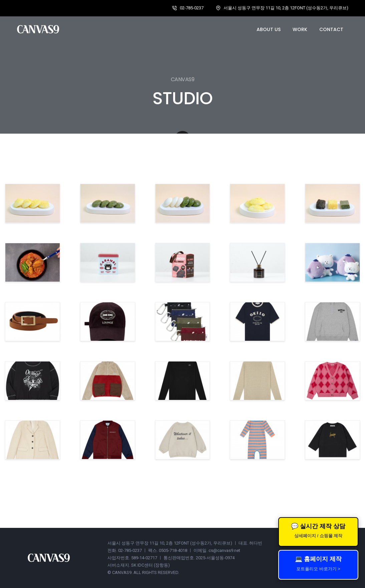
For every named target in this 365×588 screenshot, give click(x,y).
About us (269, 29)
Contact (331, 29)
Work (300, 29)
